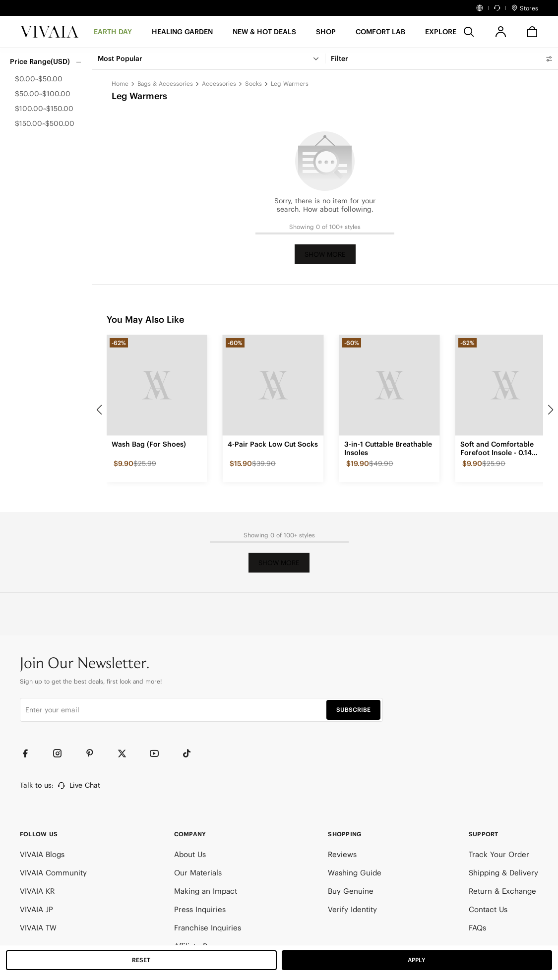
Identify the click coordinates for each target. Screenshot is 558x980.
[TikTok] (191, 753)
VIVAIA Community (53, 873)
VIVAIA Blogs (42, 854)
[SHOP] (326, 35)
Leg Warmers (290, 84)
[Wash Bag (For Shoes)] (157, 385)
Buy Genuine (351, 891)
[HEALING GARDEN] (182, 35)
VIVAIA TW (38, 928)
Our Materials (198, 873)
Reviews (342, 854)
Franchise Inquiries (208, 928)
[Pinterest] (94, 753)
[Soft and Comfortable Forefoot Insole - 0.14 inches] (505, 385)
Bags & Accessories (165, 84)
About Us (190, 854)
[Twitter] (126, 753)
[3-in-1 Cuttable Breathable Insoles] (389, 385)
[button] (264, 35)
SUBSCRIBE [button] (353, 710)
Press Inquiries (200, 909)
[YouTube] (159, 753)
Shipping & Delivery (503, 873)
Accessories (219, 84)
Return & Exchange (502, 891)
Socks (253, 84)
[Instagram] (62, 753)
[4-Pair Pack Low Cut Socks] (273, 385)
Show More (325, 255)
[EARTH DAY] (113, 35)
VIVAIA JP (36, 909)
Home (120, 84)
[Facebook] (30, 753)
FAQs (477, 928)
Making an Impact (206, 891)
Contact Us (488, 909)
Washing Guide (355, 873)
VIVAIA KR (37, 891)
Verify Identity (352, 909)
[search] (469, 32)
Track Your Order (499, 854)
